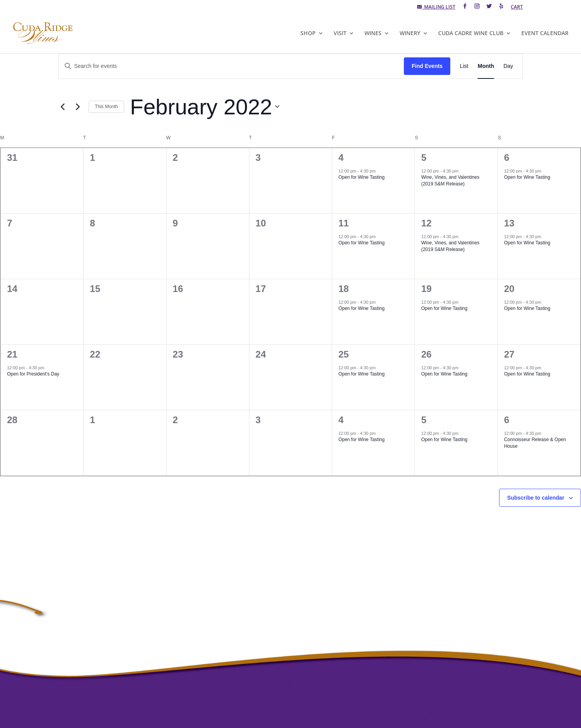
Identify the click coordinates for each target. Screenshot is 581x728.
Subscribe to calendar (536, 498)
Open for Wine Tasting (362, 177)
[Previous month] (63, 107)
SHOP (308, 34)
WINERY (410, 34)
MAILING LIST (436, 7)
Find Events (427, 66)
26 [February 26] (426, 354)
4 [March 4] (341, 420)
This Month (106, 107)
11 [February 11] (344, 223)
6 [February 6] (507, 158)
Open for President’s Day (33, 374)
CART (517, 7)
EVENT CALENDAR (545, 34)
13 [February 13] (509, 223)
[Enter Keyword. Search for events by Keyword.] (231, 66)
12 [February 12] (426, 223)
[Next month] (78, 107)
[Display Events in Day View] (508, 66)
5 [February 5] (424, 158)
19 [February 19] (426, 289)
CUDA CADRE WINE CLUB (471, 34)
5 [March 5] (424, 420)
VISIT (340, 34)
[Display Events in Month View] (486, 66)
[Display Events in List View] (464, 66)
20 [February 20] (509, 289)
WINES (373, 34)
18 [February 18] (344, 289)
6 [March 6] (507, 420)
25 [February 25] (344, 354)
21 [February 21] (12, 354)
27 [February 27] (509, 354)
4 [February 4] (341, 158)
